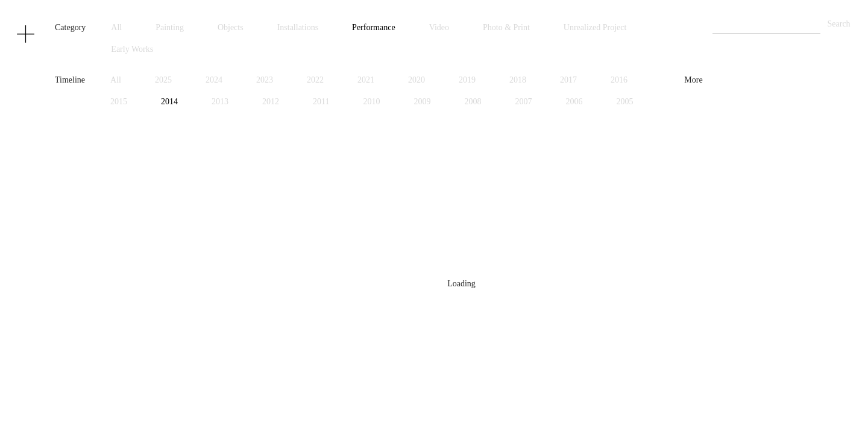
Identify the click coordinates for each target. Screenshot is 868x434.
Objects (231, 27)
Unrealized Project (595, 27)
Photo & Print (506, 27)
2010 (372, 102)
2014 (169, 102)
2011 (321, 102)
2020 (417, 80)
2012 (271, 102)
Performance (374, 27)
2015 (119, 102)
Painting (170, 27)
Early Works (132, 49)
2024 (214, 80)
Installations (298, 27)
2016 (619, 80)
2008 (473, 102)
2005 (625, 102)
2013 (220, 102)
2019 (467, 80)
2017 (568, 80)
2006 (574, 102)
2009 (423, 102)
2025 (163, 80)
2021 (366, 80)
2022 (315, 80)
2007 (524, 102)
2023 (265, 80)
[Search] (766, 24)
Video (439, 27)
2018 (518, 80)
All (116, 27)
